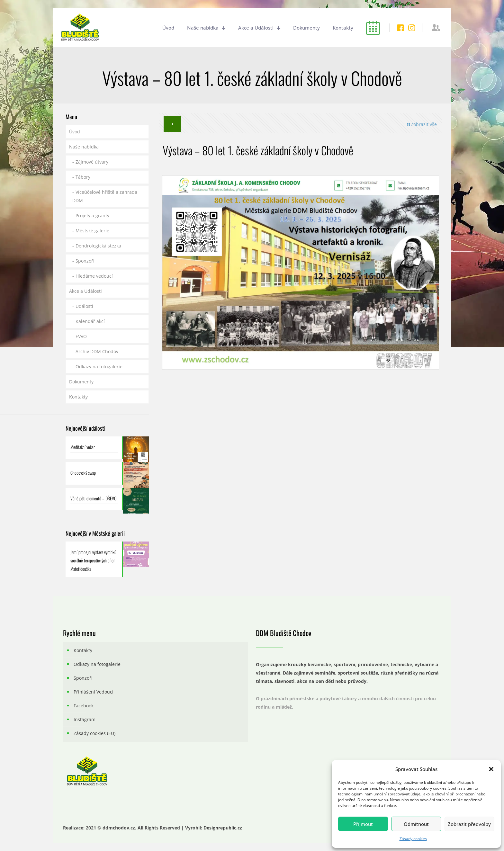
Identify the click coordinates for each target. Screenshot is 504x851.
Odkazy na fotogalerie (99, 367)
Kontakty (78, 397)
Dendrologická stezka (98, 246)
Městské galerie (92, 231)
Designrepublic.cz (223, 828)
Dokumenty (81, 382)
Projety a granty (92, 215)
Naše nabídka (84, 147)
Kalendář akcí (90, 321)
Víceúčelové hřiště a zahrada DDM (105, 196)
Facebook (84, 706)
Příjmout (363, 824)
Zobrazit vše (422, 124)
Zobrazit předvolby (469, 824)
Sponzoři (85, 261)
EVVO (81, 336)
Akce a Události (85, 291)
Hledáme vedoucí (94, 276)
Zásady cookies (413, 839)
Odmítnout (416, 824)
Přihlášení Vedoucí (94, 692)
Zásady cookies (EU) (94, 733)
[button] (491, 769)
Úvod (75, 132)
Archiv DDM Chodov (97, 351)
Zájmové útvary (92, 162)
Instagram (85, 719)
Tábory (83, 177)
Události (84, 306)
